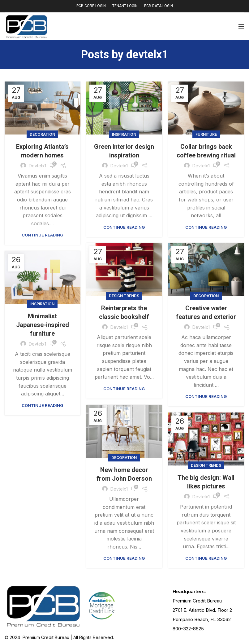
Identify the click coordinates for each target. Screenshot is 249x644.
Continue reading (42, 235)
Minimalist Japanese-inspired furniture (43, 325)
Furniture (206, 134)
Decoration (42, 134)
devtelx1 (147, 55)
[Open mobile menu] (241, 26)
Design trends (124, 296)
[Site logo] (26, 26)
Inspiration (124, 134)
